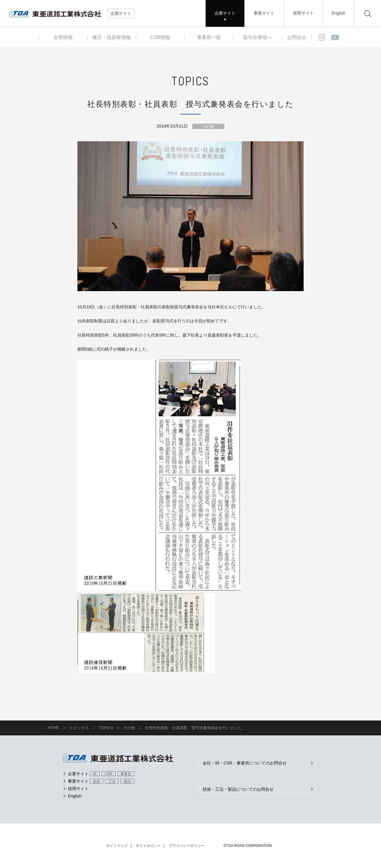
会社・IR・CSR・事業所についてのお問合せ (245, 763)
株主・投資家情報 (112, 37)
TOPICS (106, 728)
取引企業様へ (257, 37)
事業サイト (264, 13)
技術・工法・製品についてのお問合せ (238, 789)
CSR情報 (160, 37)
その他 (208, 126)
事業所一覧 (209, 37)
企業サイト (225, 13)
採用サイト (303, 13)
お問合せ (297, 37)
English (338, 13)
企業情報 (63, 37)
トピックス (79, 728)
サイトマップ (117, 846)
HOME (53, 727)
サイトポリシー (148, 846)
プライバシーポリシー (187, 846)
